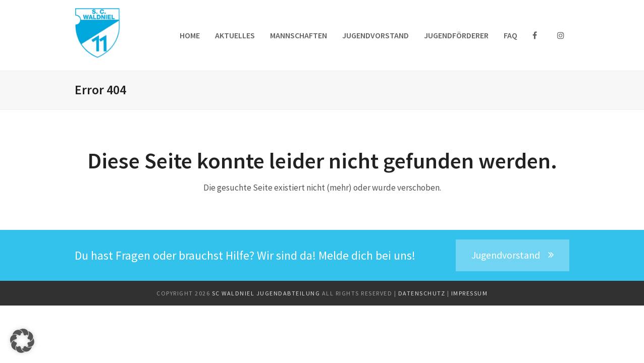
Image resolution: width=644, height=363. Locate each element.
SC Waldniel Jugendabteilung (267, 293)
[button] (22, 341)
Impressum (470, 293)
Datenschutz (423, 293)
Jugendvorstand (512, 255)
